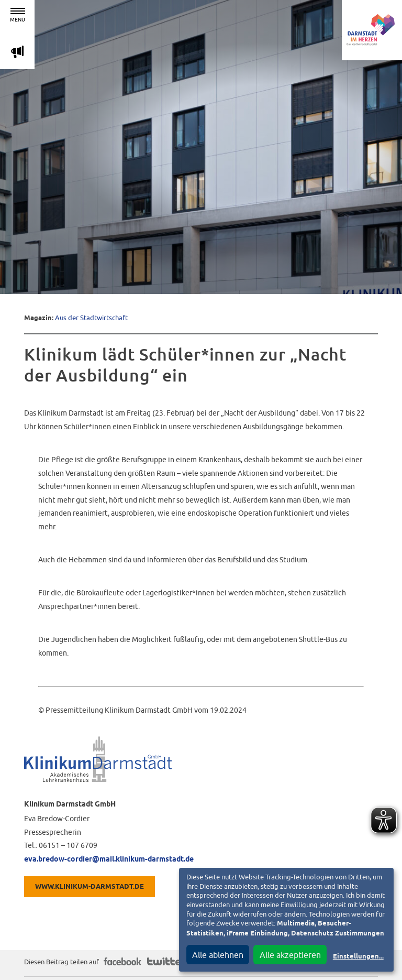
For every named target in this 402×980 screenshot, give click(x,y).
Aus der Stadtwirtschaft (91, 318)
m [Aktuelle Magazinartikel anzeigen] (17, 52)
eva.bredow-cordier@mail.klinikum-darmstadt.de (109, 859)
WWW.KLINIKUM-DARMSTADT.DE (90, 887)
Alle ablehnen (218, 955)
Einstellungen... (358, 957)
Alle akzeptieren (290, 955)
